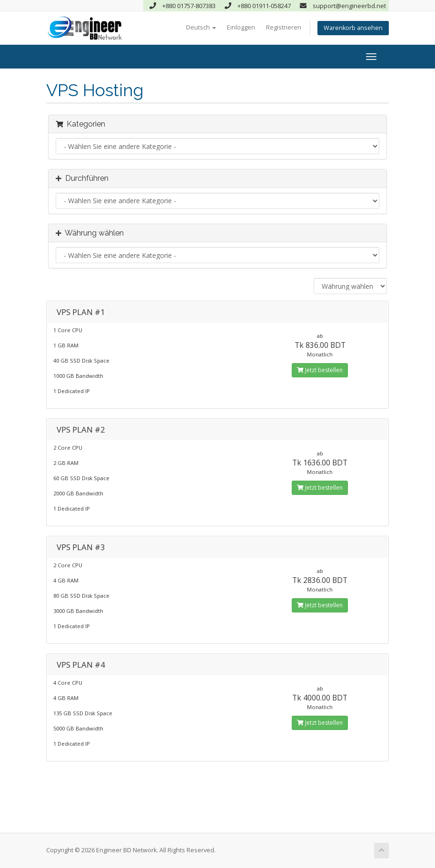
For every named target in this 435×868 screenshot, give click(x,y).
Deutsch (201, 27)
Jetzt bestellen (320, 370)
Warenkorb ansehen (353, 28)
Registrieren (284, 27)
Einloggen (241, 27)
